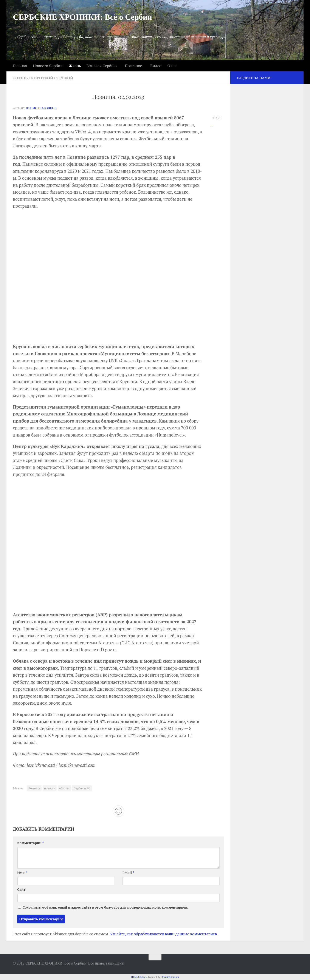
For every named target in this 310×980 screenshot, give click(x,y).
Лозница (34, 788)
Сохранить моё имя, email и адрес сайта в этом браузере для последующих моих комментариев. (105, 907)
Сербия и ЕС (82, 788)
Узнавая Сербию (102, 66)
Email (128, 873)
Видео (156, 66)
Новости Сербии (48, 66)
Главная (20, 66)
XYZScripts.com (170, 977)
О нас (172, 66)
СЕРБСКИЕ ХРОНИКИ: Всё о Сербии (82, 17)
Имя (22, 873)
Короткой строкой (52, 78)
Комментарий (31, 843)
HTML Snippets (139, 977)
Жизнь (75, 66)
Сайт (21, 890)
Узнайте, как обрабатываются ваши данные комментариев (164, 934)
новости (50, 788)
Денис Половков (41, 108)
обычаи (64, 788)
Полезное (133, 66)
